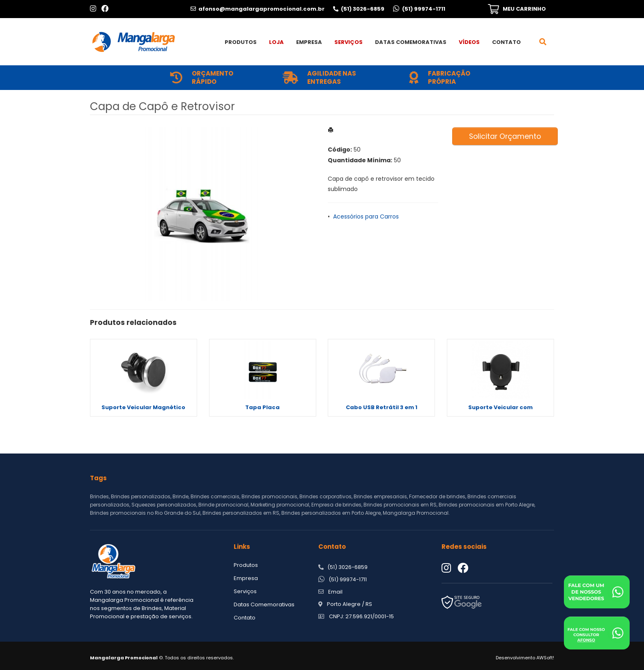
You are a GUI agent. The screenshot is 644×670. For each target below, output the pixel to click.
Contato (506, 42)
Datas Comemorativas (411, 42)
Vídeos (469, 42)
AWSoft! (545, 658)
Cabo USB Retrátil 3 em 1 (382, 407)
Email (335, 592)
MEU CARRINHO (524, 9)
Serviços (348, 42)
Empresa (309, 42)
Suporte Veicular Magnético (143, 407)
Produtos (241, 42)
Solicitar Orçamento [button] (505, 136)
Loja (276, 42)
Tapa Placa (262, 407)
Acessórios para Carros (366, 216)
